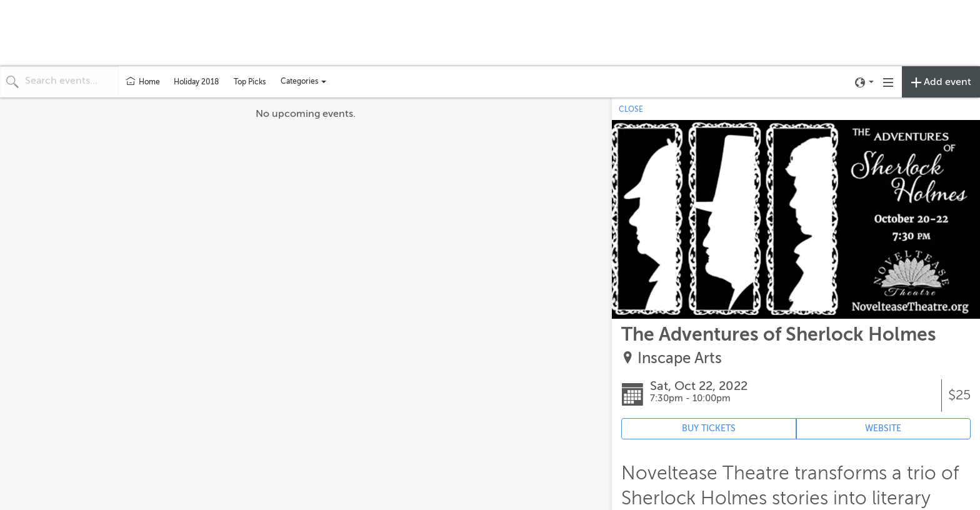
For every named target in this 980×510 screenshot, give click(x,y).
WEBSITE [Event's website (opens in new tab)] (883, 428)
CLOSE (631, 109)
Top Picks (250, 82)
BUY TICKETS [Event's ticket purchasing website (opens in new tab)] (709, 428)
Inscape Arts (680, 358)
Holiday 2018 (196, 82)
